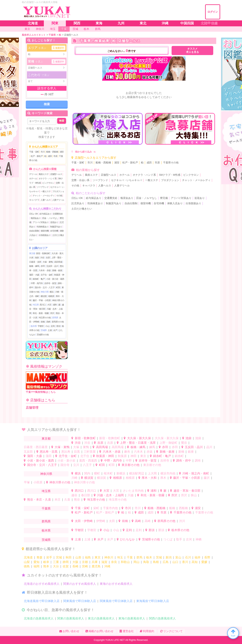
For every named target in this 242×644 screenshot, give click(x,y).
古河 (189, 539)
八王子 (87, 465)
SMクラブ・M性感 (169, 175)
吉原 (48, 258)
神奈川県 (45, 292)
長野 (207, 557)
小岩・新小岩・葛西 (55, 279)
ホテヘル (33, 178)
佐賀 (66, 566)
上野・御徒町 (168, 443)
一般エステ (46, 191)
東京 (143, 456)
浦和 (55, 305)
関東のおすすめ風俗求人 (80, 584)
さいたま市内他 (133, 491)
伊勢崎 (101, 521)
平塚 (27, 482)
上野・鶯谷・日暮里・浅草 (138, 443)
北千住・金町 (47, 275)
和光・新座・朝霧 (41, 313)
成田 (50, 156)
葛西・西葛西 (88, 460)
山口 (175, 562)
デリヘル (33, 174)
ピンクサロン (48, 183)
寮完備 (164, 198)
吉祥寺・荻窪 (50, 283)
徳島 (27, 566)
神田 (133, 456)
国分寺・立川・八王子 (45, 287)
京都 (85, 562)
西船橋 (183, 508)
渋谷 (42, 258)
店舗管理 (32, 408)
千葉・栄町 (34, 152)
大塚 (76, 447)
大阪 (75, 562)
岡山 (136, 562)
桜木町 (108, 473)
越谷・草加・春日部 (187, 491)
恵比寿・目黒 (49, 452)
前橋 (43, 322)
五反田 (28, 452)
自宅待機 (54, 231)
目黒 (77, 452)
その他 (59, 196)
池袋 (37, 258)
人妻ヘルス (46, 200)
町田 (58, 287)
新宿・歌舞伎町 (43, 253)
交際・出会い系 (80, 180)
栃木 (149, 557)
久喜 (67, 499)
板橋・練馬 (34, 266)
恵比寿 (66, 452)
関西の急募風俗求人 (162, 618)
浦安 (62, 152)
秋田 (69, 557)
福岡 (36, 566)
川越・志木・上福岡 (110, 495)
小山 (47, 326)
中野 (129, 460)
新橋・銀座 (57, 270)
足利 (53, 326)
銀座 (191, 452)
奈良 (114, 562)
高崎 (48, 322)
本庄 (58, 499)
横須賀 (44, 296)
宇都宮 (41, 326)
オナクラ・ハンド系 (48, 178)
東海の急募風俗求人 (132, 618)
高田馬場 (58, 262)
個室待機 (45, 231)
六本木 (138, 452)
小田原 (38, 482)
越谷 (74, 495)
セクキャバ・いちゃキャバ (127, 180)
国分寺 (65, 465)
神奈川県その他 (60, 482)
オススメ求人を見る (193, 50)
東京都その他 (131, 465)
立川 (76, 465)
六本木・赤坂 (45, 270)
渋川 (182, 521)
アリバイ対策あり (41, 222)
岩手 (49, 557)
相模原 (51, 296)
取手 (179, 539)
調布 (198, 460)
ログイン (213, 12)
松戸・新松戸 (37, 156)
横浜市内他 (168, 473)
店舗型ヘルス (56, 174)
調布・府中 (184, 460)
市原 (55, 156)
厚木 (163, 478)
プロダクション (170, 180)
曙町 (97, 473)
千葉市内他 (110, 508)
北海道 (28, 557)
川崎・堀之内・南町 (196, 473)
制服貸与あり (56, 227)
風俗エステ (44, 174)
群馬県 (55, 318)
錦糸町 (179, 456)
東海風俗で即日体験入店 (153, 601)
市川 (43, 152)
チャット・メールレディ (44, 196)
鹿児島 (96, 566)
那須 (58, 326)
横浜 (52, 292)
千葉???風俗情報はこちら (47, 382)
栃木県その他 (180, 530)
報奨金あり (36, 218)
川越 (131, 495)
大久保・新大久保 (139, 438)
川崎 (74, 478)
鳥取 (146, 562)
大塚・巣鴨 (48, 262)
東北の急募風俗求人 (101, 618)
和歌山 (125, 562)
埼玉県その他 (45, 318)
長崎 (75, 566)
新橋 (181, 452)
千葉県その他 (171, 163)
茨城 (159, 557)
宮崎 (85, 566)
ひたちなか (127, 539)
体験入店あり (175, 203)
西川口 (43, 305)
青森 (39, 557)
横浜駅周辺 (137, 473)
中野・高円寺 (37, 283)
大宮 (49, 305)
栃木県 (34, 326)
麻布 (127, 452)
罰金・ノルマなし (50, 218)
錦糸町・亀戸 (39, 279)
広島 (166, 562)
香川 (185, 562)
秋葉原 (122, 456)
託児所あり (78, 203)
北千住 (85, 456)
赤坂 (150, 452)
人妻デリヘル (58, 200)
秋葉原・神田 (105, 456)
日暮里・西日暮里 (36, 447)
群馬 (139, 557)
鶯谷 (184, 443)
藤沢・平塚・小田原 (42, 300)
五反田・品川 (52, 266)
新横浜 (121, 473)
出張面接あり (45, 235)
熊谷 (77, 499)
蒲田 (49, 456)
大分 (56, 566)
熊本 (46, 566)
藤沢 (207, 478)
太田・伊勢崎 (84, 521)
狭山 (194, 495)
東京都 (32, 253)
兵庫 (95, 562)
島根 (156, 562)
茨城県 (44, 330)
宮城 (59, 557)
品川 (209, 447)
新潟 (169, 557)
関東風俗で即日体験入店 (80, 601)
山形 (78, 557)
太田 (112, 521)
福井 (198, 557)
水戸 (55, 330)
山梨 (27, 562)
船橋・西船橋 (52, 152)
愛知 (36, 562)
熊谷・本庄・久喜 (39, 499)
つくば (168, 539)
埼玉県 (36, 305)
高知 (195, 562)
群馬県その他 (58, 322)
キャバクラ (34, 200)
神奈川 (109, 557)
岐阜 (46, 562)
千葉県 (46, 508)
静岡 (66, 562)
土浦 (50, 330)
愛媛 (204, 562)
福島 (88, 557)
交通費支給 (58, 214)
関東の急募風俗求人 (71, 618)
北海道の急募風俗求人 (39, 618)
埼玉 (120, 557)
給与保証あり (45, 214)
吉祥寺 (165, 460)
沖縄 (107, 566)
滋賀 (104, 562)
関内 (87, 473)
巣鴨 (86, 447)
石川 (188, 557)
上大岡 (152, 473)
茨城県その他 (43, 335)
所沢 (52, 313)
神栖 (199, 539)
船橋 (172, 508)
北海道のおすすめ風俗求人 (42, 584)
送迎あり (54, 222)
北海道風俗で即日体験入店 (42, 601)
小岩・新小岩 (66, 460)
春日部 (86, 495)
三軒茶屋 (90, 452)
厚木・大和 (149, 478)
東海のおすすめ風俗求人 (116, 584)
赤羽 (43, 266)
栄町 (96, 508)
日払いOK (34, 214)
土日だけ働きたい (82, 209)
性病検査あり (43, 227)
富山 (178, 557)
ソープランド (43, 187)
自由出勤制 (34, 231)
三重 (56, 562)
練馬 (152, 447)
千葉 (130, 557)
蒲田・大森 (34, 275)
